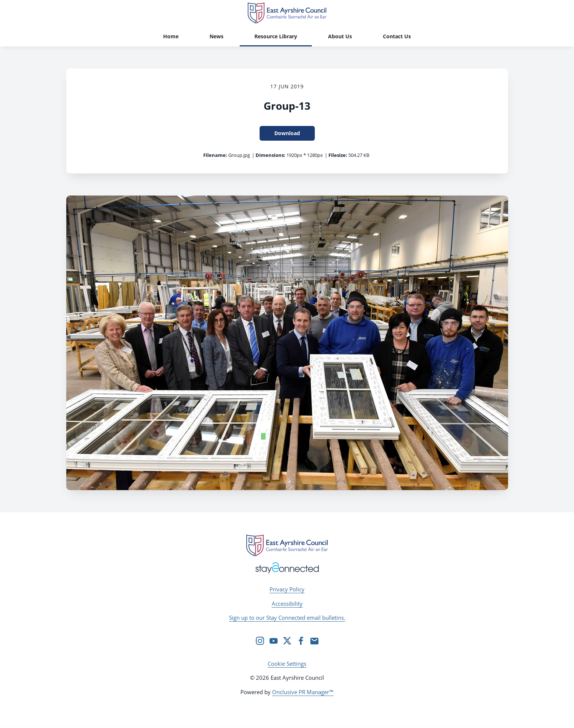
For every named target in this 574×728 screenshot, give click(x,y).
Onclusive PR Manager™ (303, 692)
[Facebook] (301, 641)
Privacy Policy (287, 589)
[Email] (314, 641)
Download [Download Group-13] (287, 133)
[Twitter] (287, 641)
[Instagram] (260, 641)
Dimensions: (270, 155)
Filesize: (338, 155)
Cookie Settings (287, 664)
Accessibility (287, 604)
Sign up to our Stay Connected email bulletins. (287, 618)
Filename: (215, 155)
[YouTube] (274, 641)
